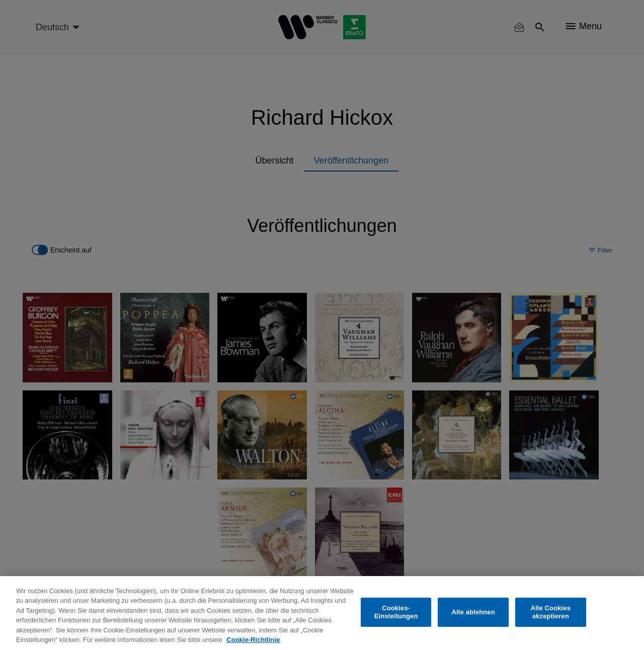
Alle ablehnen (473, 612)
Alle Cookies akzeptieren (550, 612)
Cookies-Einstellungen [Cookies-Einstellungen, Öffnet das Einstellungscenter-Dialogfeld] (396, 612)
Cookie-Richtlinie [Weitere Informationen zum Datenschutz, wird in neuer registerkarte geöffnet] (253, 640)
